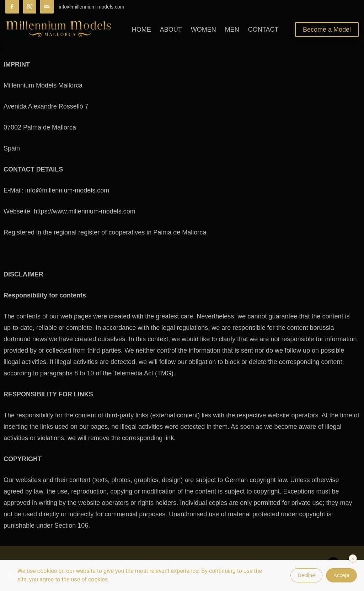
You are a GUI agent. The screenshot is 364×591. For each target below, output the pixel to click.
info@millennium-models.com (92, 7)
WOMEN (204, 30)
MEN (232, 30)
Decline (307, 575)
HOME (141, 30)
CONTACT (263, 30)
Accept (341, 575)
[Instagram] (30, 7)
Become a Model (327, 30)
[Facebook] (12, 7)
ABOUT (171, 30)
